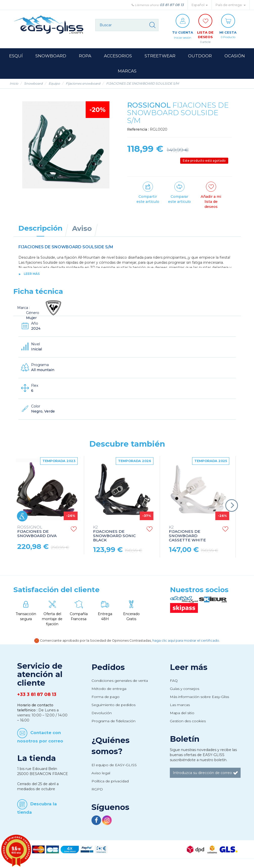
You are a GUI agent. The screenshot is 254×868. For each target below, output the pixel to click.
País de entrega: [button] (231, 5)
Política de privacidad (110, 782)
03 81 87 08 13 (172, 5)
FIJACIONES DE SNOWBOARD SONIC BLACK (114, 535)
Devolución (102, 714)
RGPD (97, 790)
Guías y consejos (184, 690)
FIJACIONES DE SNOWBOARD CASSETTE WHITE (187, 535)
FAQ (174, 682)
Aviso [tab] (82, 229)
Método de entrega (109, 690)
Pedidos (108, 668)
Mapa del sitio (182, 714)
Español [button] (200, 5)
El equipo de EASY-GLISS (114, 766)
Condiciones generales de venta (120, 682)
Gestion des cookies (188, 722)
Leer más (32, 275)
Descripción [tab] (40, 229)
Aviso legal (101, 774)
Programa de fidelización (113, 722)
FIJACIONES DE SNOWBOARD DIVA (37, 533)
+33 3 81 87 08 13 (37, 695)
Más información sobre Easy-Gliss (199, 698)
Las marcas (180, 706)
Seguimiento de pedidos (113, 706)
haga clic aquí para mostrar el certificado (186, 642)
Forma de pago (106, 698)
